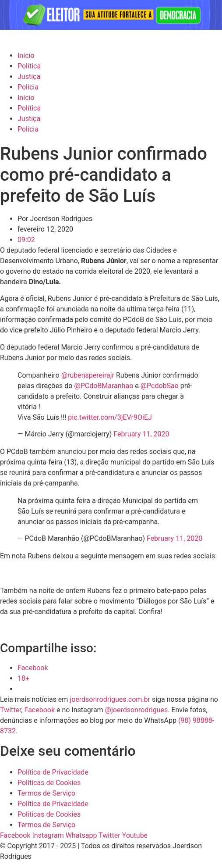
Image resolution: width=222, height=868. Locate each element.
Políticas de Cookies (49, 783)
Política (29, 66)
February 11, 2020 (141, 434)
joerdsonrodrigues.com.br (109, 699)
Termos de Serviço (46, 793)
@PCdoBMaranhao (104, 386)
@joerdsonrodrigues (137, 710)
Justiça (29, 77)
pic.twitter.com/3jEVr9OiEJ (110, 417)
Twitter (11, 710)
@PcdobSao (160, 386)
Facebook (40, 710)
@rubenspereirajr (88, 375)
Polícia (28, 87)
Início (26, 55)
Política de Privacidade (53, 772)
